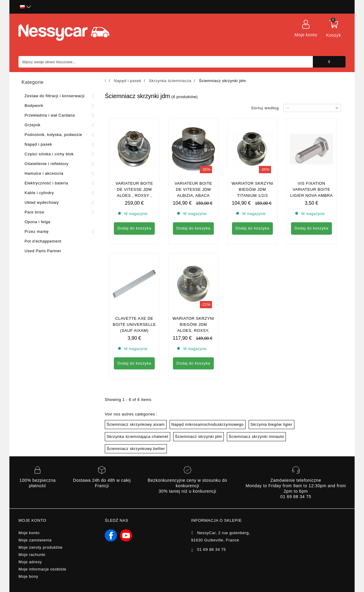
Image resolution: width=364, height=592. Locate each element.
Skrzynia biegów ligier (271, 369)
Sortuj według (265, 108)
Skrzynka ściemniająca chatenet (137, 381)
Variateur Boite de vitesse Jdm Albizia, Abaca (193, 189)
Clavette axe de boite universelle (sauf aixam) (134, 269)
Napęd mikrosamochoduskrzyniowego (208, 369)
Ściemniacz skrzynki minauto (256, 381)
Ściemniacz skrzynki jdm (199, 381)
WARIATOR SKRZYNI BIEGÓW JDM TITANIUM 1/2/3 (253, 189)
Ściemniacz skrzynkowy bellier (136, 394)
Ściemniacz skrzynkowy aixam (136, 369)
